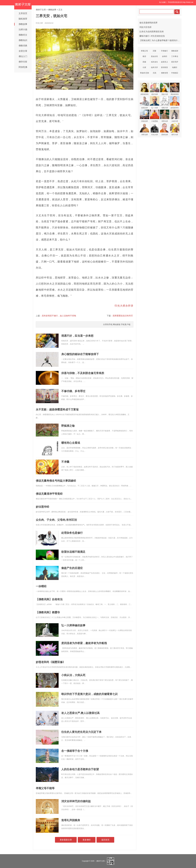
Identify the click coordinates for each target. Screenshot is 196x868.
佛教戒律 (175, 51)
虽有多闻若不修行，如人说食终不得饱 (59, 316)
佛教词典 (23, 46)
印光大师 (155, 129)
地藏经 (175, 67)
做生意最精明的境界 (148, 23)
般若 (144, 56)
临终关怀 (154, 67)
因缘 (144, 62)
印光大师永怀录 (124, 306)
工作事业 (175, 56)
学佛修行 (164, 51)
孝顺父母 (144, 51)
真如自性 (154, 56)
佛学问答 (23, 62)
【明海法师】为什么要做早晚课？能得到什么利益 (162, 40)
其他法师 (145, 116)
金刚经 (165, 56)
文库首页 (23, 13)
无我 (154, 73)
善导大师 (175, 129)
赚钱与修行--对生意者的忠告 (152, 36)
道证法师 (155, 89)
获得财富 (164, 67)
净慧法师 (165, 116)
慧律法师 (165, 129)
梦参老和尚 (175, 89)
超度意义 (164, 62)
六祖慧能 (155, 116)
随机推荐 (23, 19)
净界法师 (145, 129)
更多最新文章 (66, 840)
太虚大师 (175, 116)
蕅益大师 (165, 89)
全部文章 (23, 51)
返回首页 (105, 840)
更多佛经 (87, 840)
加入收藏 (162, 2)
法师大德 (23, 29)
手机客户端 (126, 324)
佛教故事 (23, 24)
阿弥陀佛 (23, 67)
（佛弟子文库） (101, 861)
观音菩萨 (175, 62)
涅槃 (154, 51)
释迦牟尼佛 (144, 73)
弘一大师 (155, 102)
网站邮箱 (117, 324)
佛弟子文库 (41, 10)
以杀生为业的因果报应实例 (151, 32)
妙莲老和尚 (175, 102)
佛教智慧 (164, 73)
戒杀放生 (154, 62)
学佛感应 (175, 73)
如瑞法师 (145, 102)
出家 (144, 67)
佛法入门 (23, 56)
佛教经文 (23, 35)
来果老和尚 (145, 89)
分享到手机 (108, 324)
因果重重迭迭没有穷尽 (123, 316)
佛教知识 (23, 40)
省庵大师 (165, 102)
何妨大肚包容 (145, 27)
